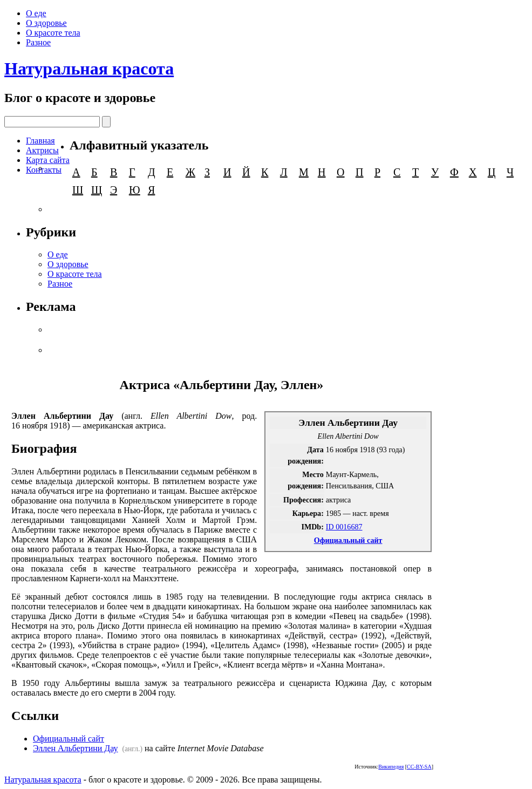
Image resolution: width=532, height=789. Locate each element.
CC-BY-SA (419, 767)
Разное (38, 42)
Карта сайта (48, 160)
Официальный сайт (348, 540)
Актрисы (42, 150)
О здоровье (46, 23)
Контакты (44, 170)
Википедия (391, 767)
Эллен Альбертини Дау (76, 748)
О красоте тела (53, 33)
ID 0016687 (344, 527)
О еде (36, 13)
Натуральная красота (89, 69)
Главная (40, 141)
